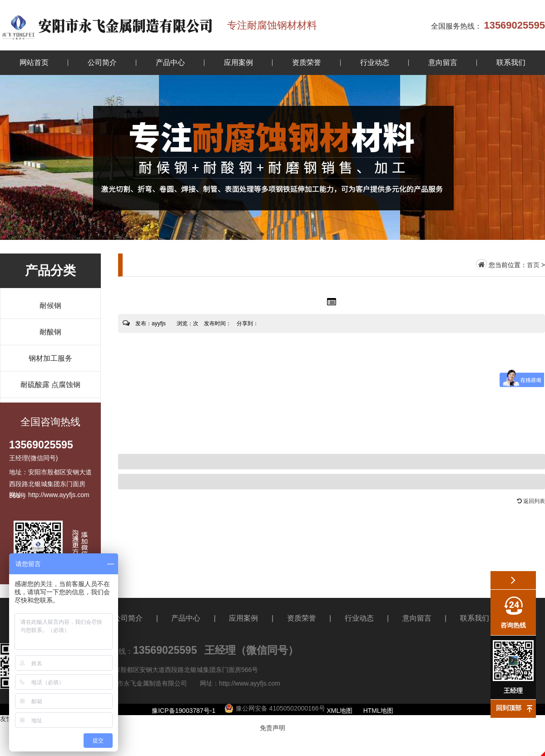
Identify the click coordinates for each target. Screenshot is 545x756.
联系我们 (511, 62)
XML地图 (340, 711)
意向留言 (443, 62)
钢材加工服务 (50, 358)
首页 (533, 265)
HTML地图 (378, 711)
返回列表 (531, 501)
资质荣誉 (307, 62)
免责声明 (272, 728)
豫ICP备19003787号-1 (183, 711)
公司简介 (102, 62)
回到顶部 (509, 708)
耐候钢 (50, 306)
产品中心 (170, 62)
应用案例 (238, 62)
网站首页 (34, 62)
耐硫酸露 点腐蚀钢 (50, 385)
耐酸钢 (50, 332)
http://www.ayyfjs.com (250, 683)
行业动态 (375, 62)
